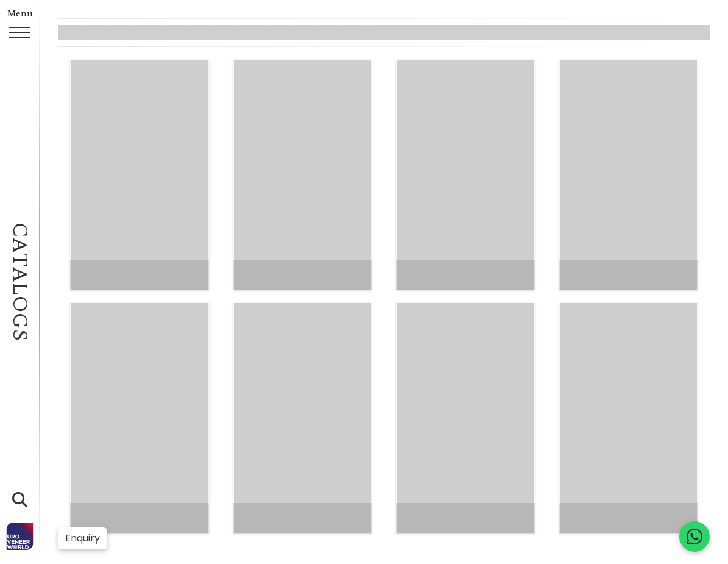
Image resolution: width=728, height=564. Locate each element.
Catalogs (20, 282)
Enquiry (83, 538)
